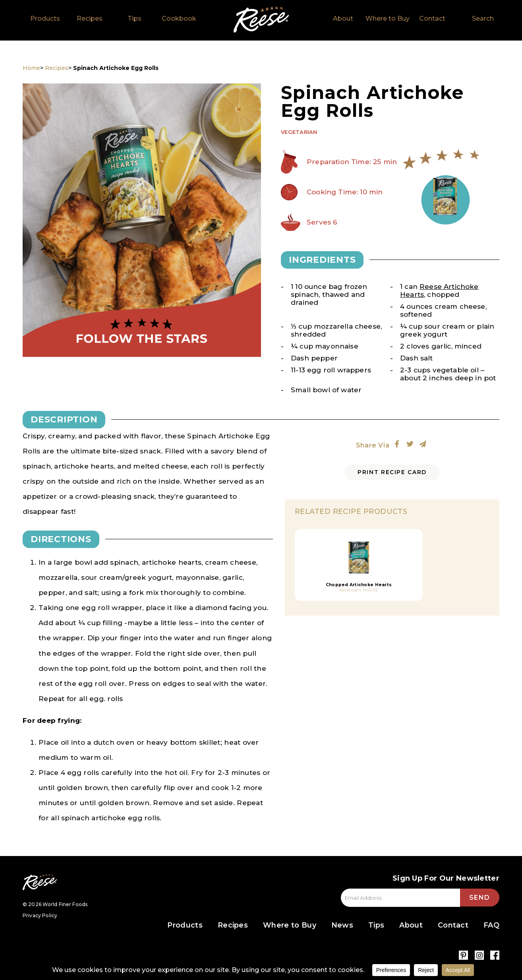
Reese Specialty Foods (40, 882)
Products (45, 18)
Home (261, 19)
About (343, 18)
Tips (134, 18)
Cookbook (179, 18)
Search (483, 18)
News (342, 926)
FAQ (491, 926)
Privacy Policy (40, 915)
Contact (432, 18)
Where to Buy (388, 18)
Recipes (90, 18)
